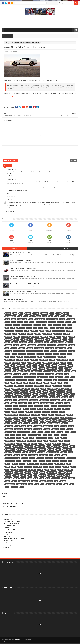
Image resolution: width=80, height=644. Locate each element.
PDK (57, 426)
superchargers (10, 461)
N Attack (38, 412)
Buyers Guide (63, 345)
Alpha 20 (69, 328)
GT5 (26, 383)
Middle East (39, 406)
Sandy (20, 444)
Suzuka (42, 461)
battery (16, 339)
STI (51, 455)
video (30, 478)
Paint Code (38, 426)
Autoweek (45, 337)
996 (70, 325)
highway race (52, 389)
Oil (21, 423)
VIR (48, 478)
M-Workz (60, 403)
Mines (47, 406)
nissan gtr (34, 418)
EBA (29, 366)
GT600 (47, 383)
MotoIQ (40, 409)
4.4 (26, 322)
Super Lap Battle (60, 458)
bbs (23, 339)
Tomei (74, 467)
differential (62, 357)
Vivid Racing (56, 478)
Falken (27, 371)
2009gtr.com (18, 639)
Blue (71, 339)
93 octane (57, 325)
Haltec (8, 389)
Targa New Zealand (33, 464)
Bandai (72, 337)
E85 (7, 366)
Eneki (23, 368)
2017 (70, 316)
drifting (53, 360)
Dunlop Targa (47, 363)
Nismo (52, 415)
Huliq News (12, 97)
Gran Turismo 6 (22, 380)
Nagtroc (55, 412)
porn (63, 429)
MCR (16, 406)
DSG (72, 360)
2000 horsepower (11, 316)
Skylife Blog (7, 543)
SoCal (73, 447)
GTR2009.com (39, 386)
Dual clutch (16, 363)
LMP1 (36, 403)
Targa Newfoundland (47, 464)
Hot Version (24, 392)
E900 (13, 366)
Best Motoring (39, 339)
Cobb (15, 354)
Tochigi (59, 467)
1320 (52, 313)
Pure (48, 432)
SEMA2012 (67, 444)
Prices (41, 432)
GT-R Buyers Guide (9, 526)
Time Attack (38, 467)
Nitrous (17, 421)
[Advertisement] (40, 21)
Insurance (18, 394)
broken (17, 345)
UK (36, 475)
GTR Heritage (19, 386)
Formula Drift (50, 374)
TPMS (54, 470)
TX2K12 (69, 473)
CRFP (63, 354)
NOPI (36, 421)
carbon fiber (50, 348)
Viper (42, 478)
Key (59, 397)
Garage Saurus (18, 377)
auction (8, 334)
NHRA (45, 415)
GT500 (33, 383)
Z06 (72, 484)
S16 (61, 441)
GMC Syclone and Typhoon (11, 523)
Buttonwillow (52, 345)
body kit (15, 342)
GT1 (71, 380)
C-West (72, 345)
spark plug (43, 449)
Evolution (68, 368)
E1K (70, 363)
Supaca (33, 458)
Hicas (44, 389)
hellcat (27, 389)
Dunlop (38, 363)
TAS (69, 464)
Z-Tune (60, 484)
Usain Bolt (9, 478)
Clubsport (72, 351)
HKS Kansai (68, 389)
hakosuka (67, 386)
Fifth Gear (9, 374)
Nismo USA (7, 536)
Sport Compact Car (53, 452)
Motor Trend (49, 409)
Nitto (24, 421)
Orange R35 (9, 426)
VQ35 (65, 478)
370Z (14, 322)
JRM (15, 397)
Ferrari (68, 371)
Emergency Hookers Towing (12, 521)
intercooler (27, 394)
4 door (20, 322)
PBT (14, 641)
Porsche (70, 429)
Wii (57, 481)
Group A (39, 380)
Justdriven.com (43, 397)
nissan (70, 415)
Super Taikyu (72, 458)
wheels (50, 481)
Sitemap (4, 510)
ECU (48, 366)
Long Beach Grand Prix (48, 403)
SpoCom (33, 452)
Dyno (64, 363)
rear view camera (42, 438)
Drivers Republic (63, 360)
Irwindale (44, 394)
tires (46, 467)
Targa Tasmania (60, 464)
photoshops (19, 429)
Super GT (41, 458)
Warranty (35, 481)
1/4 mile (36, 313)
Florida (33, 374)
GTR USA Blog (8, 528)
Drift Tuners (44, 360)
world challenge (22, 484)
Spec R (59, 449)
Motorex (58, 409)
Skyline (65, 447)
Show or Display (40, 447)
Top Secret (23, 470)
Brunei (24, 345)
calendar (14, 348)
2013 (45, 316)
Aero (41, 328)
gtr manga (29, 386)
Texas (21, 467)
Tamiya (15, 464)
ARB (42, 331)
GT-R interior (63, 380)
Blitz (65, 339)
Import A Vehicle (8, 532)
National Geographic (12, 415)
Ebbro (42, 366)
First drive (18, 374)
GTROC (48, 386)
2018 (8, 319)
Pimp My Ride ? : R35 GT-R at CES (20, 253)
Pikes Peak (28, 429)
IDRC (52, 392)
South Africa (21, 449)
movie (8, 412)
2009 (20, 316)
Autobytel (9, 337)
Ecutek (55, 366)
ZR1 (22, 487)
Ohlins (14, 423)
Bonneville (23, 342)
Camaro (22, 348)
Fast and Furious (37, 371)
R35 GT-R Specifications (9, 507)
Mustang (29, 412)
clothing (54, 351)
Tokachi (66, 467)
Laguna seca (34, 400)
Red (57, 438)
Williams (63, 481)
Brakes (54, 342)
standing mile (33, 455)
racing (57, 435)
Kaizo (52, 397)
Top (7, 470)
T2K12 (8, 464)
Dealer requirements (50, 357)
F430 (21, 371)
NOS (42, 421)
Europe (42, 368)
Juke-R (28, 397)
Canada (30, 348)
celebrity (8, 351)
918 (50, 325)
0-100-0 (8, 313)
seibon (34, 444)
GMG (52, 377)
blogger (73, 160)
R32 (7, 435)
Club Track (63, 351)
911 (44, 325)
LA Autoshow (24, 400)
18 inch (59, 313)
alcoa (53, 328)
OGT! (8, 423)
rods (46, 441)
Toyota (41, 470)
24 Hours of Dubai (52, 319)
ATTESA (70, 331)
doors (27, 360)
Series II (8, 447)
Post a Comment (10, 212)
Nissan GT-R (24, 418)
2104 (31, 319)
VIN (36, 478)
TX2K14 (16, 475)
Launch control (56, 400)
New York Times (25, 415)
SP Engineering (32, 449)
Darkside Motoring (31, 357)
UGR (30, 475)
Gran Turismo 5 (10, 380)
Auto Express (48, 334)
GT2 (7, 383)
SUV (35, 461)
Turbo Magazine (52, 473)
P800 (24, 426)
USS (16, 478)
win (8, 200)
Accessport (21, 328)
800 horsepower (27, 325)
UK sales (43, 475)
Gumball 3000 (58, 386)
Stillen (58, 455)
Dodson (20, 360)
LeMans (14, 403)
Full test (8, 377)
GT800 (54, 383)
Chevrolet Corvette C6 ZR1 (35, 351)
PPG (34, 432)
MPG (14, 412)
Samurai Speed (10, 444)
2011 (32, 316)
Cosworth (49, 354)
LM (30, 403)
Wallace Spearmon (24, 481)
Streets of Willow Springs (13, 458)
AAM (13, 328)
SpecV (8, 452)
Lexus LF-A (23, 403)
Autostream (35, 337)
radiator (64, 435)
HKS (61, 389)
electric (8, 368)
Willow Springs (10, 484)
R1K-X (74, 432)
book (31, 342)
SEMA (49, 444)
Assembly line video (59, 331)
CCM (70, 348)
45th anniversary (42, 322)
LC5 (7, 403)
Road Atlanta (21, 441)
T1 (70, 461)
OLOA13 (35, 423)
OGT (71, 421)
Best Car (30, 339)
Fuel (67, 374)
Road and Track (10, 441)
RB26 (26, 438)
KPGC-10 (9, 400)
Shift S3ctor (29, 447)
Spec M (51, 449)
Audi (15, 334)
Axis (59, 337)
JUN (34, 397)
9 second (37, 325)
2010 (26, 316)
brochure (9, 345)
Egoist (71, 366)
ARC (49, 331)
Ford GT (41, 374)
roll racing (54, 441)
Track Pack (9, 473)
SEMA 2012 (57, 444)
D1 (7, 357)
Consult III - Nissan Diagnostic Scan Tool (14, 503)
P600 (17, 426)
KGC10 (65, 397)
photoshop (9, 429)
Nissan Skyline (54, 418)
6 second (61, 322)
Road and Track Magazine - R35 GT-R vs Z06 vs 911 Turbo (27, 284)
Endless (16, 368)
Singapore (57, 447)
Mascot (67, 403)
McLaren (8, 406)
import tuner (61, 392)
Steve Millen (44, 455)
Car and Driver (39, 348)
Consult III (22, 354)
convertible (32, 354)
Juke (21, 397)
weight (43, 481)
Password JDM (48, 426)
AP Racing (35, 331)
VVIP (14, 481)
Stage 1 (17, 455)
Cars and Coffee (61, 348)
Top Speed (32, 470)
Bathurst (8, 339)
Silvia (49, 447)
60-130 (69, 322)
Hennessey (35, 389)
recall (51, 438)
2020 (14, 319)
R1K (67, 432)
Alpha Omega (10, 331)
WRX (31, 484)
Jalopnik (52, 394)
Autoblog (67, 334)
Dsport (8, 363)
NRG (49, 421)
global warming (43, 377)
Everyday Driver (52, 368)
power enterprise (11, 432)
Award (53, 337)
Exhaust (8, 371)
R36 (45, 435)
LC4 (70, 400)
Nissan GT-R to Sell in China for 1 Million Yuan (25, 47)
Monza (26, 409)
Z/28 (66, 484)
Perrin (71, 426)
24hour (62, 319)
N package (46, 412)
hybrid (46, 392)
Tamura (23, 464)
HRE (39, 392)
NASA (62, 412)
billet (48, 339)
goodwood (60, 377)
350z (7, 322)
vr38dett (72, 478)
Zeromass (15, 487)
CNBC (8, 354)
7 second (9, 325)
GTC (60, 383)
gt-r (55, 380)
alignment (60, 328)
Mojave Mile (17, 409)
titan (52, 467)
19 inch (66, 313)
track (60, 470)
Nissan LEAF (43, 418)
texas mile (28, 467)
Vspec (8, 481)
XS (43, 484)
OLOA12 (27, 423)
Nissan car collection (12, 418)
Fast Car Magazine (50, 371)
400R (32, 322)
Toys (47, 470)
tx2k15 (23, 475)
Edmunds (63, 366)
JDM (73, 394)
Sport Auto (42, 452)
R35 (25, 435)
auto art (30, 334)
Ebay (35, 366)
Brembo (62, 342)
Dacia (13, 357)
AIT (47, 328)
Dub (24, 363)
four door (60, 374)
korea (72, 397)
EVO (61, 368)
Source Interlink (10, 449)
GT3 (13, 383)
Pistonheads (38, 429)
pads (30, 426)
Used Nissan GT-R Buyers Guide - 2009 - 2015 (24, 268)
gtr (66, 383)
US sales (60, 475)
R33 (13, 435)
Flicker (26, 374)
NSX (55, 421)
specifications (68, 449)
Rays (19, 438)
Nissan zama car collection (69, 418)
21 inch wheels (22, 319)
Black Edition (57, 339)
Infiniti (69, 392)
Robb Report (32, 441)
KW (16, 400)
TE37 (14, 467)
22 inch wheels (40, 319)
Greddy (32, 380)
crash (57, 354)
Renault (64, 438)
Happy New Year (17, 389)
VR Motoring (7, 545)
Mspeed (21, 412)
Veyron (23, 478)
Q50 (54, 432)
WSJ (37, 484)
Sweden (56, 461)
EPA (29, 368)
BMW (8, 342)
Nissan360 (9, 421)
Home (4, 497)
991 (64, 325)
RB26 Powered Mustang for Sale (13, 299)
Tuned (36, 473)
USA (68, 475)
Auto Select (58, 334)
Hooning (8, 392)
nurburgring (63, 421)
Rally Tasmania (10, 438)
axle (65, 337)
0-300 (15, 313)
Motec (33, 409)
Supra (19, 461)
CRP (70, 354)
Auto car (38, 334)
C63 (7, 348)
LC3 (64, 400)
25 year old (71, 319)
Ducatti (31, 363)
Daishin (20, 357)
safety (67, 441)
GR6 (67, 377)
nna (30, 421)
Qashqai (60, 432)
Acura (29, 328)
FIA (74, 371)
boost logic (39, 342)
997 (7, 328)
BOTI (47, 342)
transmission (19, 473)
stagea (24, 455)
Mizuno (54, 406)
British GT (70, 342)
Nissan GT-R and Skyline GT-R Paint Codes (23, 292)
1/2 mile (28, 313)
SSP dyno (9, 455)
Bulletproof (42, 345)
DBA (40, 357)
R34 (19, 435)
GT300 (20, 383)
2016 (63, 316)
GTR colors (9, 386)
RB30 (32, 438)
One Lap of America (54, 423)
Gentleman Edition (30, 377)
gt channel (48, 380)
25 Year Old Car (8, 519)
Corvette (40, 354)
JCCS (66, 394)
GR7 (73, 377)
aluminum (20, 331)
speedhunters (17, 452)
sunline (25, 458)
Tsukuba (28, 473)
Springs (64, 452)
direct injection (10, 360)
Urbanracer (52, 475)
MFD (31, 406)
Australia (22, 334)
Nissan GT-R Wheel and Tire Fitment (21, 261)
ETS (35, 368)
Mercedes (23, 406)
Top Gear (14, 470)
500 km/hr (52, 322)
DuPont (56, 363)
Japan (59, 394)
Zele (7, 487)
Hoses (16, 392)
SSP (71, 452)
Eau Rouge (21, 366)
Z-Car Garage (51, 484)
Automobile (26, 337)
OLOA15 (43, 423)
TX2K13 (8, 475)
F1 (15, 371)
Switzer (64, 461)
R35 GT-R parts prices (35, 435)
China (11, 43)
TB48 (8, 467)
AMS (27, 331)
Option (65, 423)
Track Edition (69, 470)
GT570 (40, 383)
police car (56, 429)
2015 (57, 316)
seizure (42, 444)
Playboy (47, 429)
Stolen (65, 455)
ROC (40, 441)
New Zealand (36, 415)
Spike (26, 452)
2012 (39, 316)
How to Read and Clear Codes (12, 530)
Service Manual (18, 447)
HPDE (33, 392)
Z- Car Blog (7, 547)
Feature (60, 371)
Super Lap (49, 458)
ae (35, 328)
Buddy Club (32, 345)
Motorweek (67, 409)
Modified (8, 409)
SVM (49, 461)
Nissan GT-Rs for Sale (8, 500)
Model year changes (65, 406)
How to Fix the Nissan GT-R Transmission (23, 276)
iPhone (36, 394)
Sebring (27, 444)
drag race (35, 360)
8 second (17, 325)
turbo (43, 473)
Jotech (8, 397)
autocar (17, 337)
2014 (51, 316)
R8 (51, 435)
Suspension (27, 461)
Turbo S (62, 473)
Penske (64, 426)
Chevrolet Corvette (19, 351)
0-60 (21, 313)
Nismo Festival (61, 415)
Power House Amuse (24, 432)
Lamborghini (45, 400)
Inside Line (9, 394)
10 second (44, 313)
